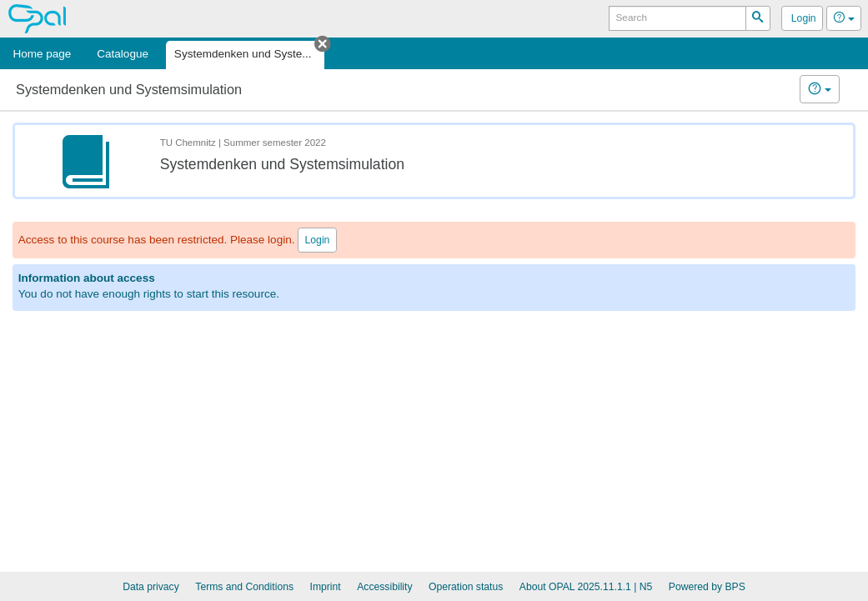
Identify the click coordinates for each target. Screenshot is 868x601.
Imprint (326, 587)
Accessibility (384, 587)
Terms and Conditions (244, 587)
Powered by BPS (707, 587)
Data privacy (151, 587)
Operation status (466, 587)
